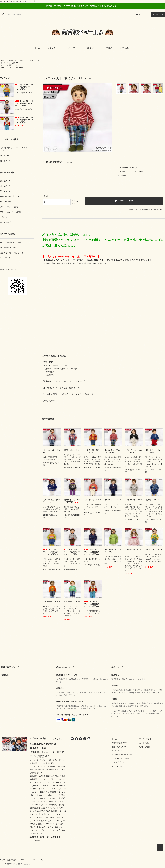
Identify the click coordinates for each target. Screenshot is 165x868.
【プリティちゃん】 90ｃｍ (133, 551)
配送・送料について (120, 747)
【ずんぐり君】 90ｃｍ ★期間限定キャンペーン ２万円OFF (24, 87)
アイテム (157, 14)
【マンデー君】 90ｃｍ (72, 602)
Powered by (16, 864)
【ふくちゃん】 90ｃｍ (92, 500)
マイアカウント (145, 739)
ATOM (119, 766)
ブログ (109, 48)
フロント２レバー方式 (16, 68)
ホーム (37, 48)
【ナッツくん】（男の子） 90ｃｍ (153, 451)
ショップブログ (118, 762)
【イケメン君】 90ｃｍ (133, 500)
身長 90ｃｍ (13, 65)
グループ (73, 48)
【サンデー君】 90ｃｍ (52, 602)
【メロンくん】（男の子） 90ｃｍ (112, 451)
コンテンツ (92, 48)
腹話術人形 (12, 61)
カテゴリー (54, 48)
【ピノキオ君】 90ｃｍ (154, 550)
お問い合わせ (125, 48)
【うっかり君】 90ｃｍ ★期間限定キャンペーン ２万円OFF (24, 120)
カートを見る (144, 743)
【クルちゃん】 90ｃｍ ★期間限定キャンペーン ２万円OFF (92, 552)
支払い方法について (120, 743)
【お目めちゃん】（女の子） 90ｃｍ (113, 551)
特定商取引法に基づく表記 (152, 209)
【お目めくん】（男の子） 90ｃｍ (92, 451)
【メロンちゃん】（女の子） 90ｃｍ (133, 451)
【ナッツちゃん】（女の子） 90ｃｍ (52, 501)
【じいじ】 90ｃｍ (152, 500)
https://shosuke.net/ (37, 840)
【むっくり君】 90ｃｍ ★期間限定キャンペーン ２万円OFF (24, 103)
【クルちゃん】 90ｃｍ (113, 500)
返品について (135, 209)
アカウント (143, 14)
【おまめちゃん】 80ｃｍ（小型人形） (72, 501)
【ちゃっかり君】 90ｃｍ (52, 451)
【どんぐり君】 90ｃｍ (72, 450)
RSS (114, 766)
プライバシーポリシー (121, 758)
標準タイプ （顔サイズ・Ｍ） (30, 61)
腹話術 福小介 (36, 837)
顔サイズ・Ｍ (13, 63)
